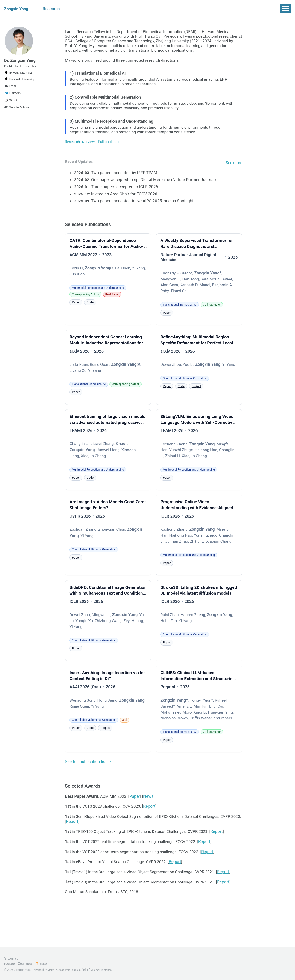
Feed (43, 964)
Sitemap (12, 958)
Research (55, 9)
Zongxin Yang (17, 9)
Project (198, 402)
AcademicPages (69, 970)
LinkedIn (12, 97)
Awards (110, 9)
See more (233, 168)
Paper (76, 311)
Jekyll (52, 970)
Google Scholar (17, 111)
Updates (146, 9)
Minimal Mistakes (103, 970)
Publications (83, 9)
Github (11, 104)
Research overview (81, 146)
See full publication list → (88, 794)
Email (10, 89)
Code (91, 311)
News (150, 830)
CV (128, 9)
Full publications (114, 146)
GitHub (26, 964)
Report (153, 841)
